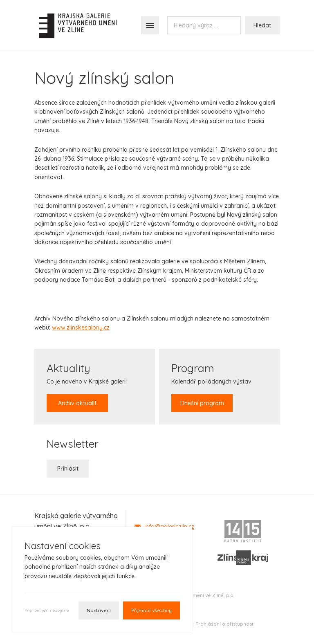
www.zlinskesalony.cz (81, 328)
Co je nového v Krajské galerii (87, 387)
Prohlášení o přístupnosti (225, 624)
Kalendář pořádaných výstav (211, 387)
